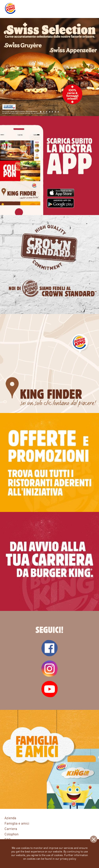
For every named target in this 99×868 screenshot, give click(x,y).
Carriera (11, 829)
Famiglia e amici (17, 824)
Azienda (10, 818)
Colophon (11, 835)
